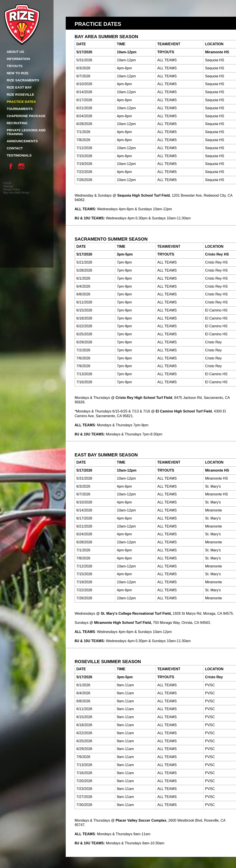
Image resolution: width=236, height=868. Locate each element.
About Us (15, 52)
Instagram (22, 166)
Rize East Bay (19, 87)
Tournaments (20, 109)
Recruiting (17, 123)
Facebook (12, 166)
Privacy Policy (12, 190)
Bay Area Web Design (16, 193)
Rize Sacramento (23, 80)
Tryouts (15, 66)
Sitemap (8, 186)
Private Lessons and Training (26, 132)
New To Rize (18, 73)
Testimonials (19, 155)
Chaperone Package (26, 116)
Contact (15, 148)
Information (18, 59)
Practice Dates (21, 102)
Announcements (22, 141)
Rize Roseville (20, 94)
